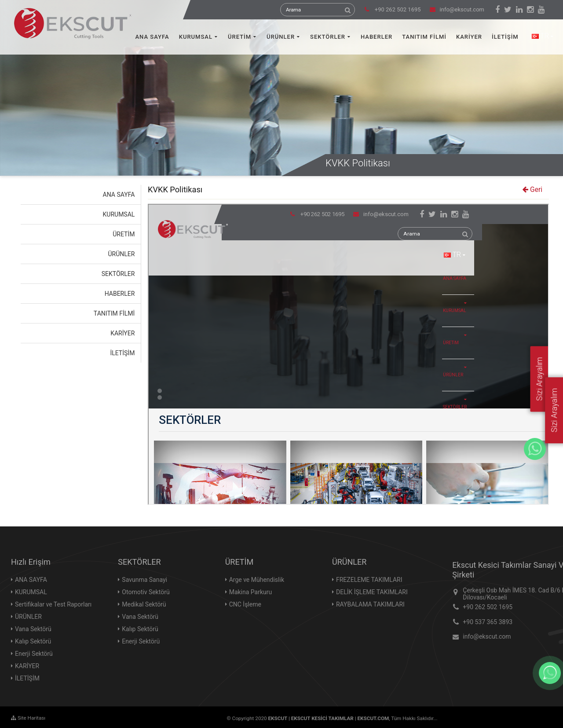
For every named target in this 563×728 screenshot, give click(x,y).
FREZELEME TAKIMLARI (369, 580)
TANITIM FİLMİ (424, 37)
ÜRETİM (239, 37)
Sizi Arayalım (554, 410)
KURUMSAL (196, 37)
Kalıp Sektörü (33, 641)
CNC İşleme (245, 604)
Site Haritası (28, 718)
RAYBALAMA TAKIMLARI (370, 604)
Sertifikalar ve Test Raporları (53, 604)
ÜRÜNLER (281, 37)
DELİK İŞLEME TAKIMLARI (372, 592)
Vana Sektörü (33, 629)
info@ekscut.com (457, 9)
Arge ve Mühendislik (257, 580)
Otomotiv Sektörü (146, 592)
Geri (532, 190)
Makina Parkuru (251, 592)
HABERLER (377, 37)
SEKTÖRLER (328, 37)
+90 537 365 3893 (488, 622)
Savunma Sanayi (144, 580)
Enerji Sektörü (34, 654)
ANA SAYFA (152, 37)
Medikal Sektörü (144, 604)
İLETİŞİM (505, 37)
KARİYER (469, 37)
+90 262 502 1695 (488, 607)
